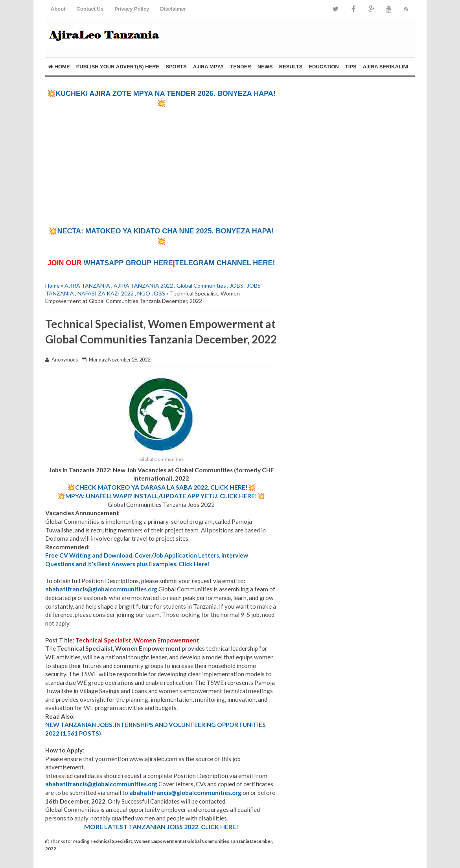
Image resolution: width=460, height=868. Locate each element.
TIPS (351, 67)
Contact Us (90, 9)
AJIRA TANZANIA (87, 285)
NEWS (265, 67)
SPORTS (176, 67)
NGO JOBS (151, 293)
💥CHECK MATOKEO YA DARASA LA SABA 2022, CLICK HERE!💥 (161, 487)
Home (59, 67)
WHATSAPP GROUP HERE (128, 263)
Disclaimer (173, 9)
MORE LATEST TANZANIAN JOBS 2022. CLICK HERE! (161, 827)
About (58, 9)
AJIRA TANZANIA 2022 (143, 285)
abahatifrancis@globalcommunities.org (101, 589)
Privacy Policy (132, 9)
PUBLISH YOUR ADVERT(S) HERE (118, 67)
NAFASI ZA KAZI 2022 (106, 293)
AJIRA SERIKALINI (386, 67)
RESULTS (291, 67)
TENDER (240, 67)
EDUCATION (324, 67)
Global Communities (201, 285)
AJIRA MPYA (209, 67)
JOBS (236, 285)
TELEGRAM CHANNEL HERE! (225, 263)
